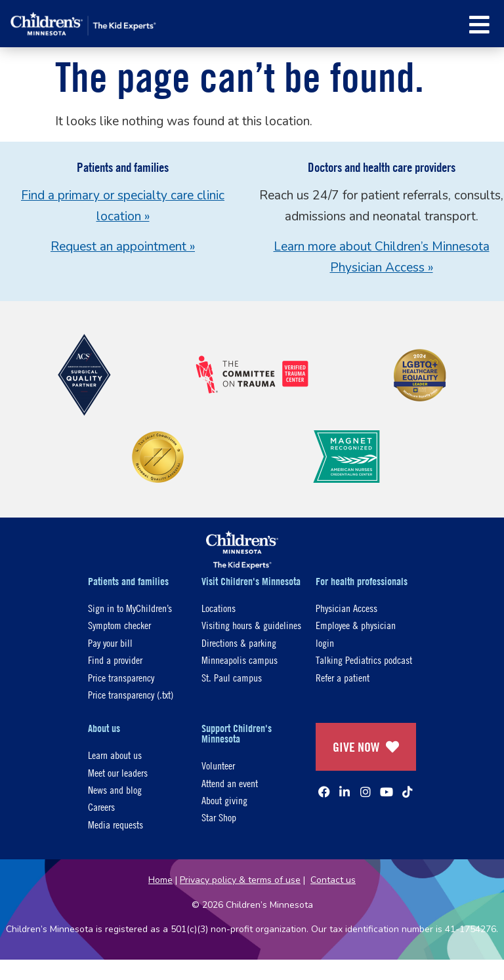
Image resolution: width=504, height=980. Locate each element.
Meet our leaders (118, 772)
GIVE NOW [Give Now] (366, 747)
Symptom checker (119, 625)
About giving (224, 800)
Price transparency (121, 677)
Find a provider (115, 660)
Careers (101, 806)
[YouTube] (387, 792)
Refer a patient (343, 677)
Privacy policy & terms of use (240, 880)
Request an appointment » (123, 247)
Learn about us (115, 755)
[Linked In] (345, 792)
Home (160, 880)
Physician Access (346, 608)
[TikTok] (408, 792)
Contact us (333, 880)
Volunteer (218, 765)
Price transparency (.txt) (131, 694)
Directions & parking (239, 643)
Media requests (115, 824)
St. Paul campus (232, 677)
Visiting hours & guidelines (251, 625)
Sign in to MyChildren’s (130, 608)
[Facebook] (324, 792)
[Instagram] (366, 792)
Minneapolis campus (240, 660)
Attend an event (230, 783)
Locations (219, 608)
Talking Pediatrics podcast (364, 660)
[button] (479, 25)
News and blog (115, 789)
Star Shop (219, 817)
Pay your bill (110, 643)
